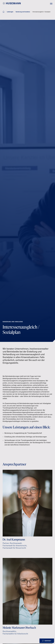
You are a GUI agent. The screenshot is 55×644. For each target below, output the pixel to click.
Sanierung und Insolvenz (23, 12)
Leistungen (10, 12)
